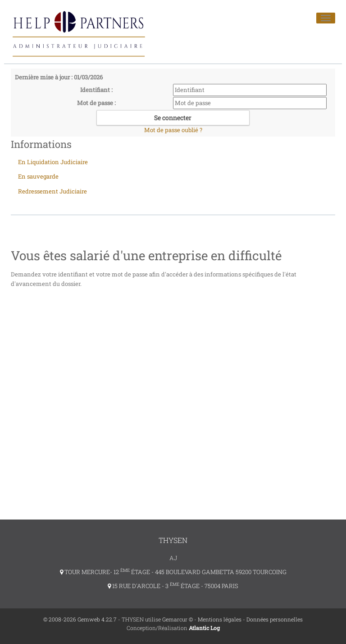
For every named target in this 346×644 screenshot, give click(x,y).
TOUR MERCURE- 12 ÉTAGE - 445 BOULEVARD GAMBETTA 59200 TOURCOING (173, 572)
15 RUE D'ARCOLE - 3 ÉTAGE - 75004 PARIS (173, 586)
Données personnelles (275, 619)
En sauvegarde (38, 176)
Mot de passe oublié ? (173, 130)
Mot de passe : (96, 103)
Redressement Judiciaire (52, 191)
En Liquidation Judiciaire (53, 162)
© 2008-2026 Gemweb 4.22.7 (80, 619)
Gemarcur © (178, 619)
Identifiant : (96, 90)
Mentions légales (220, 619)
